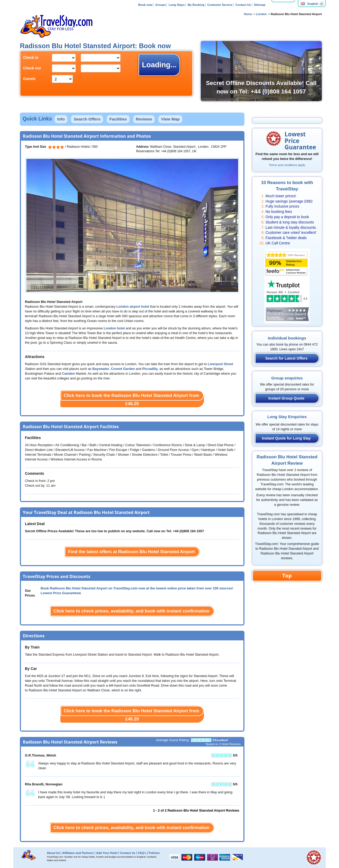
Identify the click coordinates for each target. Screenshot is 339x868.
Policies (154, 853)
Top (287, 576)
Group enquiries (287, 378)
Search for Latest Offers (287, 358)
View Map (170, 119)
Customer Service (220, 5)
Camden (68, 374)
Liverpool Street (220, 364)
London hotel (114, 328)
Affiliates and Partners (78, 853)
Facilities (118, 119)
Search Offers (87, 119)
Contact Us (243, 5)
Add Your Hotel (107, 853)
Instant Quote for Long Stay (286, 438)
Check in (31, 57)
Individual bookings (287, 338)
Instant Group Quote (286, 398)
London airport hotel (133, 307)
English (309, 4)
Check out (32, 68)
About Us (53, 853)
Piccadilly (150, 369)
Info (61, 119)
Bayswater (101, 369)
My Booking (196, 5)
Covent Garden (123, 369)
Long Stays (177, 5)
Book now (145, 5)
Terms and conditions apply (287, 165)
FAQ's (142, 853)
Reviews (144, 119)
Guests (29, 79)
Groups (160, 5)
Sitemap (260, 5)
